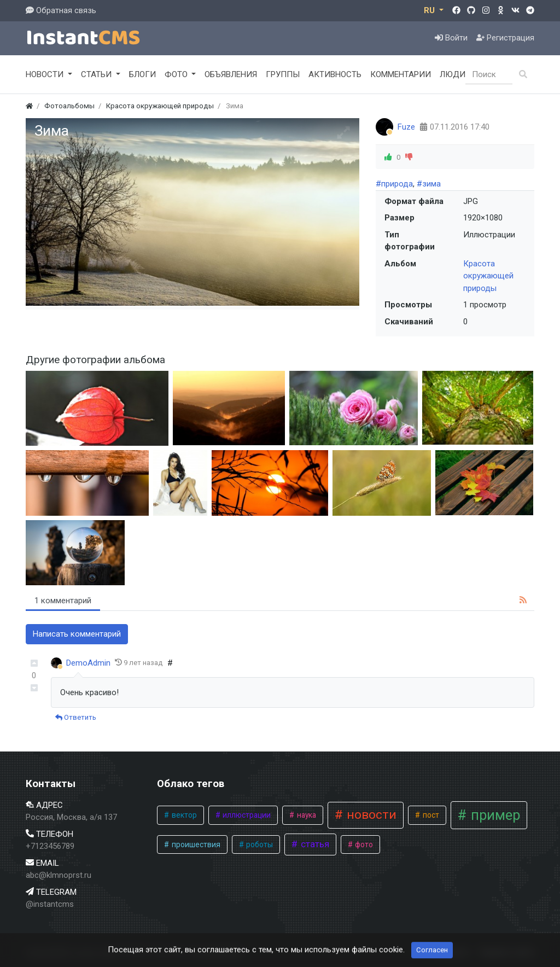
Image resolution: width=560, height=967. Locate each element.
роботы (259, 844)
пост (430, 815)
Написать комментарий (77, 634)
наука (306, 815)
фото (363, 844)
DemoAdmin (88, 663)
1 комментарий (63, 601)
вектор (183, 815)
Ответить (76, 717)
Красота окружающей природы (488, 276)
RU (430, 10)
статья (314, 844)
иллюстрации (246, 815)
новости (370, 815)
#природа (394, 184)
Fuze (406, 127)
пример (494, 815)
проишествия (195, 844)
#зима (429, 184)
